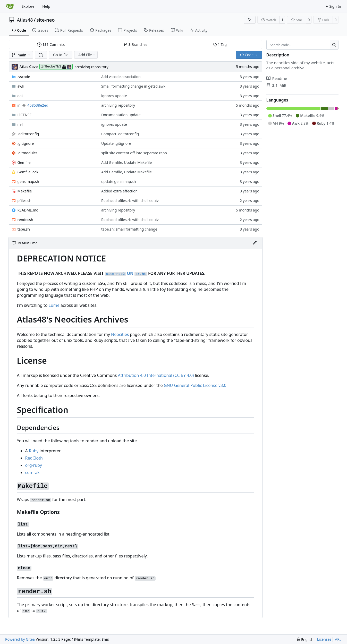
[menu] (305, 639)
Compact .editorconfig (120, 134)
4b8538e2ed (38, 105)
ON (126, 273)
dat (20, 96)
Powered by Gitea (20, 639)
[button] (41, 55)
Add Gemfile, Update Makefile (126, 162)
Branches (135, 44)
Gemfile (24, 162)
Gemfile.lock (28, 172)
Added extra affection (119, 191)
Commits (51, 44)
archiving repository (91, 67)
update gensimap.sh (119, 181)
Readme (277, 78)
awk (21, 86)
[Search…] (334, 45)
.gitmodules (28, 153)
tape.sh (24, 229)
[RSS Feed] (250, 20)
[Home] (10, 6)
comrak (32, 472)
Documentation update (121, 115)
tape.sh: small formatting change (129, 229)
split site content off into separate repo (134, 153)
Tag (220, 44)
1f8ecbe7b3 (56, 67)
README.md (28, 210)
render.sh (25, 220)
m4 (20, 124)
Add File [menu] (87, 55)
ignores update (114, 96)
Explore (28, 6)
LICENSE (25, 115)
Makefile (25, 191)
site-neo (46, 20)
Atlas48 (25, 20)
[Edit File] (255, 243)
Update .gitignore (116, 143)
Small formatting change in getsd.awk (133, 86)
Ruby (34, 451)
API (338, 639)
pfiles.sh (24, 201)
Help (46, 6)
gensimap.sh (28, 181)
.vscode (24, 77)
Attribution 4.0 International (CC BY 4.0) (156, 375)
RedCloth (34, 458)
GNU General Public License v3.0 (195, 385)
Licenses (324, 639)
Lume (54, 305)
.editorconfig (28, 134)
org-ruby (34, 465)
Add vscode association (121, 77)
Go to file (61, 55)
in (19, 105)
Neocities (120, 334)
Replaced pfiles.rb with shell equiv (130, 201)
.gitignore (26, 143)
